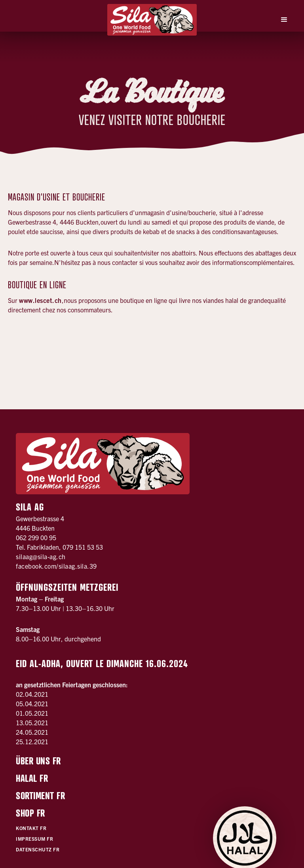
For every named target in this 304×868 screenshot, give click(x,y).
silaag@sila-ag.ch (41, 556)
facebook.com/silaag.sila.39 (56, 566)
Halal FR (32, 778)
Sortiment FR (40, 796)
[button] (284, 20)
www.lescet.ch (40, 300)
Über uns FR (38, 761)
